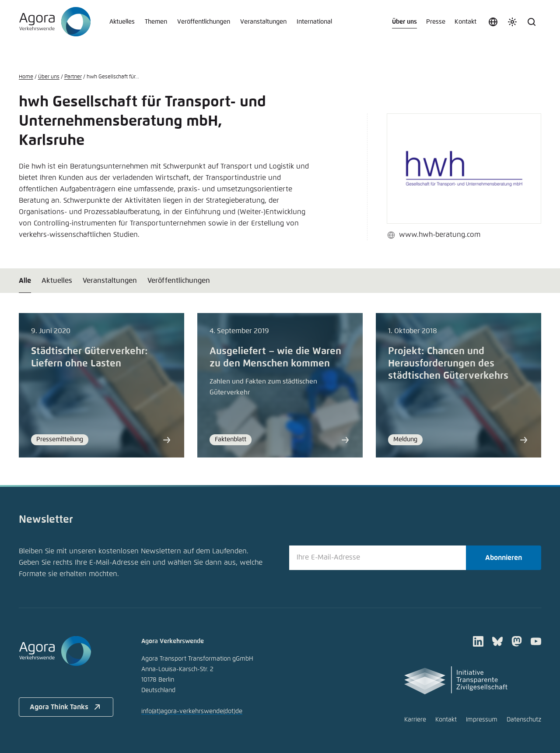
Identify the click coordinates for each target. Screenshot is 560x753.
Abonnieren (504, 558)
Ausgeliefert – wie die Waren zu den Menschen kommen (275, 358)
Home (26, 77)
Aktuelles (122, 22)
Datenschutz (524, 720)
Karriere (415, 720)
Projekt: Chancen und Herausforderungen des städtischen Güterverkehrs (448, 364)
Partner (73, 77)
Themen (156, 22)
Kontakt (465, 22)
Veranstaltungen (263, 22)
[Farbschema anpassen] (512, 22)
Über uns (404, 22)
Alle (25, 281)
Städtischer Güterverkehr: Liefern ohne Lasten (89, 358)
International (314, 22)
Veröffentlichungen (204, 22)
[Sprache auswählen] (493, 22)
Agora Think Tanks (66, 707)
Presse (436, 22)
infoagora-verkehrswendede (192, 711)
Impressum (482, 720)
